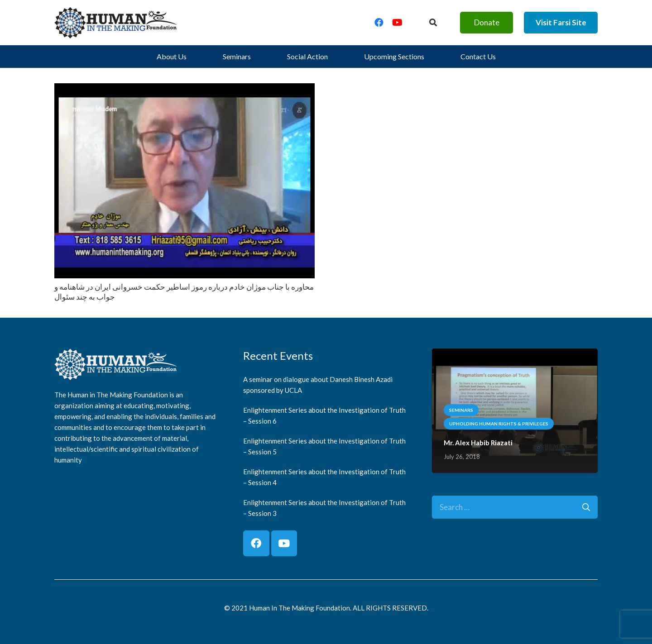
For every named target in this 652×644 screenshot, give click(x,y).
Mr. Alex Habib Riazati (478, 443)
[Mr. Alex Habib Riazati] (515, 355)
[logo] (116, 23)
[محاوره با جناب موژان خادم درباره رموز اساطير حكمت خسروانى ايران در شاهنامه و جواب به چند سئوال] (185, 90)
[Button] (433, 23)
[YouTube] (397, 23)
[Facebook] (379, 23)
